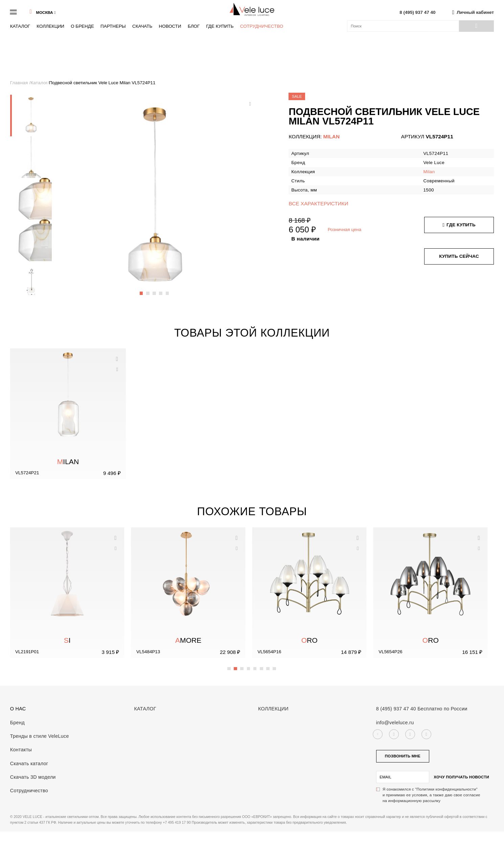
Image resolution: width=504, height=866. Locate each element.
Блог (194, 26)
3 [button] (155, 290)
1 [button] (142, 290)
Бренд (17, 723)
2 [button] (148, 290)
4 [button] (161, 290)
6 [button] (262, 665)
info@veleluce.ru (395, 723)
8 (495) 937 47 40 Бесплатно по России (422, 709)
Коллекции (50, 26)
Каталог (20, 26)
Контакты (21, 750)
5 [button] (168, 290)
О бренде (82, 26)
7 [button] (268, 665)
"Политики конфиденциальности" (446, 789)
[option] (31, 116)
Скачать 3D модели (33, 777)
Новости (170, 26)
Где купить (220, 26)
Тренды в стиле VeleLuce (40, 736)
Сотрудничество (262, 26)
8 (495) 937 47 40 (417, 12)
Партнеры (113, 26)
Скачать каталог (29, 764)
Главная (20, 83)
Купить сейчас (459, 256)
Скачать (142, 26)
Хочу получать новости (461, 777)
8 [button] (275, 665)
